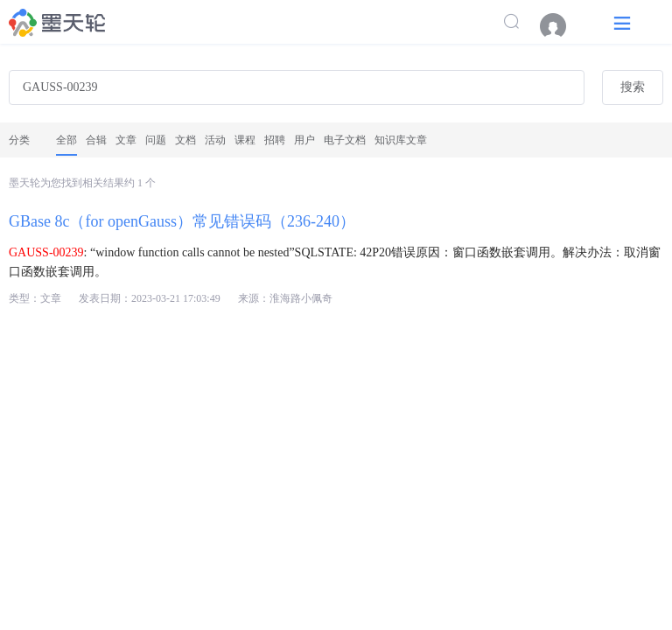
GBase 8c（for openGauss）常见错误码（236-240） (182, 221)
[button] (622, 22)
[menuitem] (562, 26)
